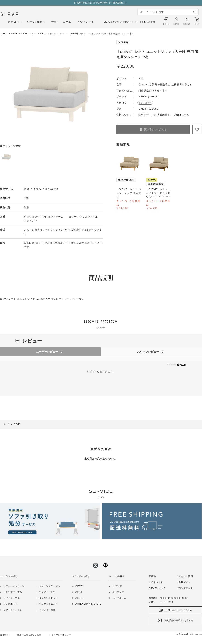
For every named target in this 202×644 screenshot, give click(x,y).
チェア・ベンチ (47, 592)
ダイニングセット (48, 598)
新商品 (152, 576)
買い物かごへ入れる (155, 129)
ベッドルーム (119, 598)
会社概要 (4, 635)
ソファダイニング (48, 604)
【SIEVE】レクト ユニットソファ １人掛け (129, 193)
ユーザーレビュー (51, 352)
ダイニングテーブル (50, 586)
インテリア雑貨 (47, 610)
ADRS (79, 592)
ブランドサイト (185, 588)
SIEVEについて (112, 22)
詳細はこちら (182, 115)
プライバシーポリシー (60, 635)
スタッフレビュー (152, 352)
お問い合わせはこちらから (179, 610)
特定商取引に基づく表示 (29, 635)
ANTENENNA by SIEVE (88, 604)
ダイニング (118, 592)
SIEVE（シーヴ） (149, 97)
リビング (117, 586)
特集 (54, 22)
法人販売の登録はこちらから (179, 620)
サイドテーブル (12, 598)
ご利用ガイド (129, 22)
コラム (67, 22)
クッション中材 (145, 103)
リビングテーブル (13, 592)
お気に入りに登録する (197, 129)
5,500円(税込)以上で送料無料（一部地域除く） (101, 3)
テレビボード (10, 604)
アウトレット (86, 22)
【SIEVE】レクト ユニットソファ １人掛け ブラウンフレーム (159, 193)
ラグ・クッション (13, 610)
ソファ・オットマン (14, 586)
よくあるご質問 (147, 22)
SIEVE (79, 586)
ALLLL (79, 598)
